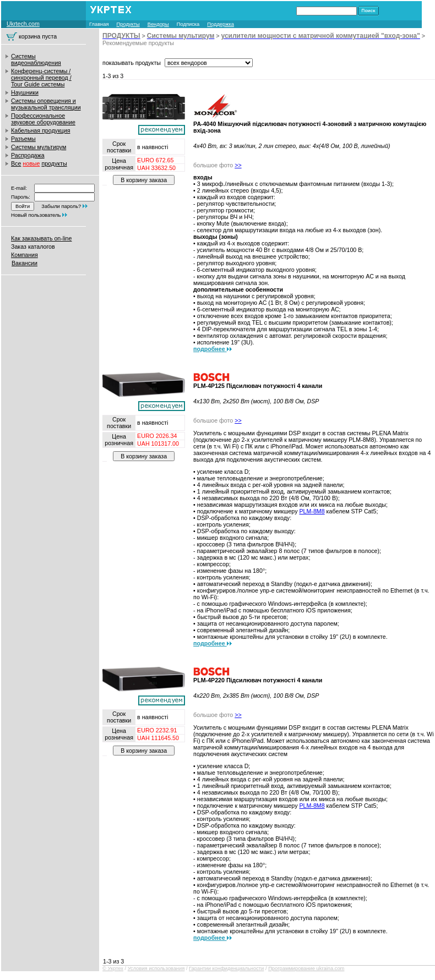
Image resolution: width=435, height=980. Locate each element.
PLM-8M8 (312, 511)
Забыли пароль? (61, 206)
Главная (99, 24)
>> (238, 165)
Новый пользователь (36, 215)
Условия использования (156, 968)
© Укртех (113, 968)
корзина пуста (38, 36)
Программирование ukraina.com (306, 968)
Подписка (188, 24)
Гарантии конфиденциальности (226, 968)
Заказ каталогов (33, 247)
